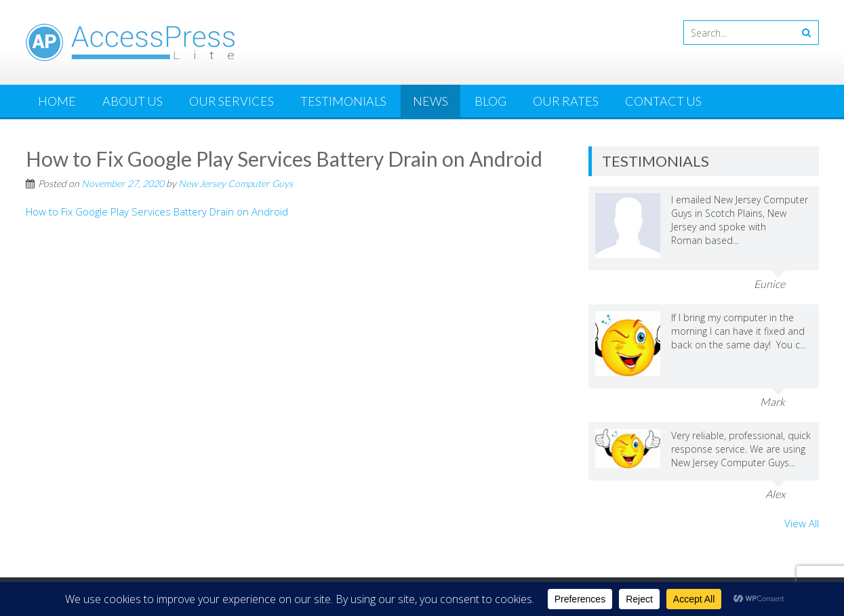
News (430, 101)
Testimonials (343, 101)
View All (802, 523)
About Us (133, 101)
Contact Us (663, 101)
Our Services (232, 101)
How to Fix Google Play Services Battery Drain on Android (157, 211)
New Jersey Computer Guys (236, 183)
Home (57, 101)
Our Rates (566, 101)
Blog (490, 101)
